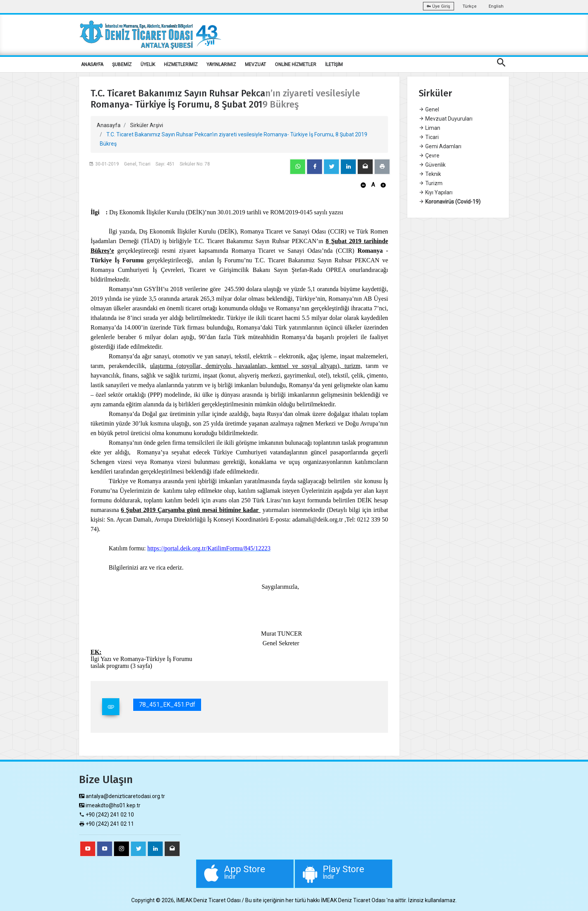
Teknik (430, 174)
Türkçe (470, 6)
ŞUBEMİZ (122, 65)
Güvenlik (432, 165)
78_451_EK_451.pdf (167, 705)
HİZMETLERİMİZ (181, 65)
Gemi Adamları (440, 146)
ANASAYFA (92, 65)
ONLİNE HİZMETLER (296, 65)
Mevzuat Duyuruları (446, 119)
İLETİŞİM (334, 65)
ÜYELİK (148, 65)
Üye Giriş (439, 6)
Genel (429, 109)
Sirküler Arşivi (147, 125)
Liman (429, 128)
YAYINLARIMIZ (221, 65)
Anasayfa (109, 125)
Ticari (429, 137)
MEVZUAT (255, 65)
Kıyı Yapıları (436, 192)
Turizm (431, 183)
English (496, 6)
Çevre (429, 156)
